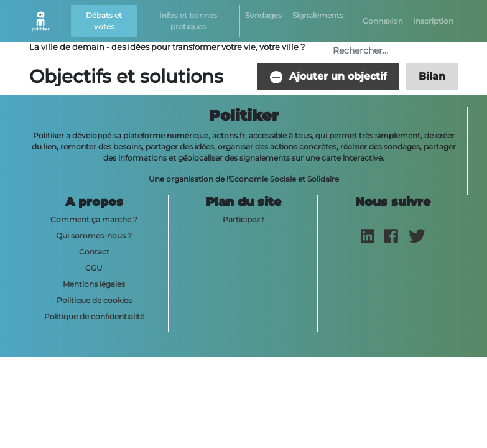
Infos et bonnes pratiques (188, 21)
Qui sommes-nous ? (94, 236)
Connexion (383, 21)
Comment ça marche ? (94, 219)
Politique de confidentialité (94, 316)
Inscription (433, 21)
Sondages (263, 15)
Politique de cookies (94, 300)
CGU (94, 268)
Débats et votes (104, 21)
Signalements (318, 15)
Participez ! (243, 219)
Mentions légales (94, 284)
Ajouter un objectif (328, 77)
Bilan (432, 76)
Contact (94, 252)
